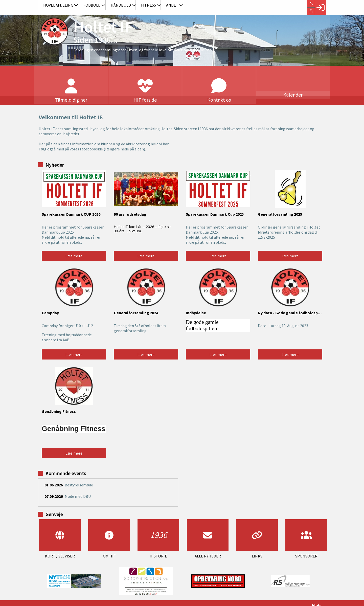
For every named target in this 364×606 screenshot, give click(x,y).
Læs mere (74, 246)
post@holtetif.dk (151, 598)
